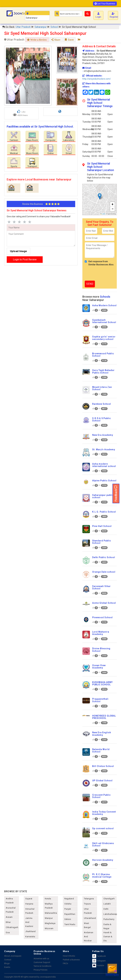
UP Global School (102, 781)
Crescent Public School (101, 796)
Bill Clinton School (103, 766)
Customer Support (42, 962)
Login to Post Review (25, 259)
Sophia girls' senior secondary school (104, 338)
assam (9, 917)
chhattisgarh (12, 927)
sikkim (68, 919)
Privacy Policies (40, 970)
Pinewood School (102, 617)
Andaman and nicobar (89, 937)
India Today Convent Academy (104, 813)
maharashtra (51, 913)
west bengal (87, 925)
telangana (89, 899)
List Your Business (105, 4)
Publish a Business (71, 960)
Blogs (7, 963)
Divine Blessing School (101, 650)
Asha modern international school (104, 465)
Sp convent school (103, 828)
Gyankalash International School (104, 321)
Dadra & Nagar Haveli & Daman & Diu (108, 932)
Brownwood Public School (103, 355)
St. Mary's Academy (104, 449)
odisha (68, 904)
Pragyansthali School (100, 700)
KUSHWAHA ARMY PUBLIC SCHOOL (102, 683)
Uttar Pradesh (23, 27)
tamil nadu (70, 924)
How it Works (69, 956)
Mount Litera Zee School (102, 388)
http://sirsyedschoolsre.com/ (97, 79)
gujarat (29, 899)
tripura (87, 904)
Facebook (99, 956)
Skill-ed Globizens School (103, 844)
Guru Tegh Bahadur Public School (103, 371)
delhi (106, 909)
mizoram (49, 928)
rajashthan (70, 914)
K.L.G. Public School (104, 512)
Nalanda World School (101, 750)
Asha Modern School (104, 305)
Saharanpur (41, 27)
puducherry (109, 919)
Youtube (98, 965)
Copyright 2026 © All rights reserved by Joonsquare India (30, 977)
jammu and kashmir (29, 922)
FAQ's (65, 963)
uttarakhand (90, 918)
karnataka (30, 937)
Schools (105, 297)
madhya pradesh (49, 906)
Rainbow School (102, 404)
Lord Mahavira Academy (101, 633)
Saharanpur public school (103, 496)
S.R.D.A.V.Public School (102, 419)
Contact (8, 960)
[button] (100, 196)
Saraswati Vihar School (101, 587)
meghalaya (50, 923)
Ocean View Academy (99, 667)
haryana (29, 904)
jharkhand (30, 931)
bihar (8, 922)
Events (7, 967)
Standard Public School (102, 542)
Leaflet (103, 214)
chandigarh (109, 899)
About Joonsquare (13, 956)
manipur (49, 918)
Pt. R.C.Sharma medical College (102, 876)
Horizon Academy (103, 860)
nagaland (69, 899)
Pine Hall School (102, 526)
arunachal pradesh (11, 910)
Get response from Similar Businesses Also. (99, 263)
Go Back (8, 27)
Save (69, 40)
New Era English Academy (102, 734)
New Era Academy (103, 435)
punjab (68, 909)
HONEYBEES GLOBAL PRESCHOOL (104, 717)
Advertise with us (41, 959)
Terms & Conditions (42, 966)
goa (8, 932)
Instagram (99, 961)
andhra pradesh (10, 901)
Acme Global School (104, 603)
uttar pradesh (88, 911)
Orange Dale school (104, 572)
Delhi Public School (104, 557)
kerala (48, 899)
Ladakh (107, 904)
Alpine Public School (104, 481)
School (55, 27)
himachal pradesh (30, 911)
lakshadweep (110, 914)
